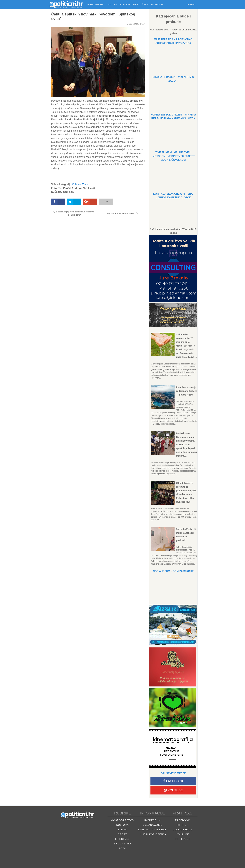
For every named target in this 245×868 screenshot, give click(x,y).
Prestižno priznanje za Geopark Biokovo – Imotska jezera (187, 391)
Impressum (152, 820)
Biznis (122, 830)
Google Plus (183, 830)
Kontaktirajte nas (152, 830)
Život (85, 184)
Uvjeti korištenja (152, 834)
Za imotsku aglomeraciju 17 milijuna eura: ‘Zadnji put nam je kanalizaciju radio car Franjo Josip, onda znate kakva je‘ (187, 346)
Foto (122, 848)
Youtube (173, 790)
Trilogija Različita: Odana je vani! (120, 213)
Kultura (76, 184)
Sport (123, 834)
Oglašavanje (152, 825)
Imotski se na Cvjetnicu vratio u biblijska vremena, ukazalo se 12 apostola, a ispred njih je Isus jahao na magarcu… (186, 445)
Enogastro (122, 844)
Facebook (173, 781)
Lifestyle (123, 839)
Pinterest (182, 839)
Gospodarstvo (122, 820)
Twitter (182, 825)
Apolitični (66, 4)
